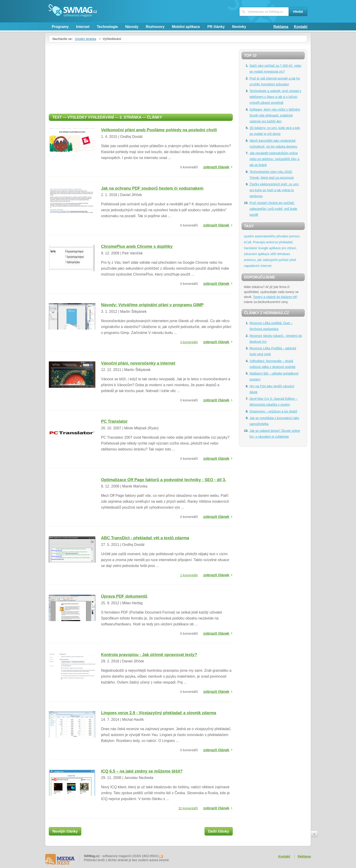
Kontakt (301, 27)
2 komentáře (189, 575)
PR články (216, 27)
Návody (132, 27)
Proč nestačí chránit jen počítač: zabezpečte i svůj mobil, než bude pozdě (273, 209)
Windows (284, 254)
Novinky (239, 27)
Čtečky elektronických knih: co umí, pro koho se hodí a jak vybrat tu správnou (274, 190)
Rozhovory (155, 27)
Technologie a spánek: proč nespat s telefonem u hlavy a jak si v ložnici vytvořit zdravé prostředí (275, 97)
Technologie (107, 27)
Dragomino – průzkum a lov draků (273, 411)
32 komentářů (188, 808)
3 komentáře (189, 342)
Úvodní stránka (85, 39)
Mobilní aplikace (186, 27)
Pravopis (259, 242)
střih (273, 254)
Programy (60, 27)
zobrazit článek (216, 167)
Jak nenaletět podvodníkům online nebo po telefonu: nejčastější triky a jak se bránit (274, 159)
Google (263, 248)
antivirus (272, 242)
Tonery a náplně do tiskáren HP (275, 297)
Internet (83, 27)
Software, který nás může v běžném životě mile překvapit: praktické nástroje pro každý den (275, 115)
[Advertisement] (141, 77)
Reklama (281, 27)
